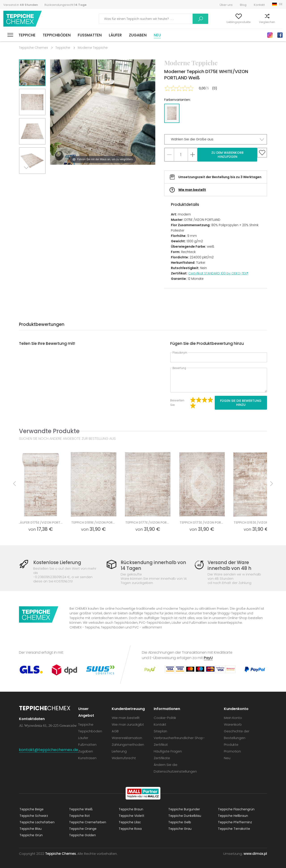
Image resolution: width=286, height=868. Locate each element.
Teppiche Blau (30, 828)
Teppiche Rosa (130, 828)
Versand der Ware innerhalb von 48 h (228, 565)
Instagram (270, 35)
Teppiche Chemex (23, 19)
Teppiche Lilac (129, 822)
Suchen (169, 19)
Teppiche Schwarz (33, 815)
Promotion (232, 751)
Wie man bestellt (192, 190)
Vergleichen (251, 22)
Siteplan (161, 731)
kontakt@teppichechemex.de (49, 749)
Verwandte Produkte (49, 431)
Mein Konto (195, 22)
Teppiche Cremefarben (87, 822)
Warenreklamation (127, 738)
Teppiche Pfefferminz (234, 822)
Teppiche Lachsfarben (37, 822)
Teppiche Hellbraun (232, 815)
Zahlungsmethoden (128, 744)
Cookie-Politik (165, 717)
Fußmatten (90, 35)
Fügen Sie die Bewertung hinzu (241, 403)
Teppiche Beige (31, 809)
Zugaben (138, 35)
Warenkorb (275, 22)
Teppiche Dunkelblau (184, 815)
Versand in (21, 5)
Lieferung (120, 751)
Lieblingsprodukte (223, 22)
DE (281, 4)
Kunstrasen (88, 758)
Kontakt (259, 5)
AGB (116, 731)
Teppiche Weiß (80, 809)
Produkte (231, 744)
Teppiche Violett (131, 815)
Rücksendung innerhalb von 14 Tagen (153, 565)
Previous (37, 179)
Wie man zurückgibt (128, 724)
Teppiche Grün (31, 835)
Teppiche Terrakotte (233, 828)
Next (27, 179)
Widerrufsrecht (124, 758)
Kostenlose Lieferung (58, 563)
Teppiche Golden (82, 835)
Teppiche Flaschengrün (236, 809)
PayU (208, 658)
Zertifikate (162, 758)
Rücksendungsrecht (65, 5)
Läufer (115, 35)
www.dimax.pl (255, 853)
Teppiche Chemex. (61, 853)
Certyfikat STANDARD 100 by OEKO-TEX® (218, 273)
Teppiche (27, 35)
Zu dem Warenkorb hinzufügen (227, 155)
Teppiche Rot (79, 815)
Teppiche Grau (179, 828)
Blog (243, 5)
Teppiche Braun (130, 809)
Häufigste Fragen (168, 751)
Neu (157, 35)
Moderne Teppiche (93, 48)
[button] (216, 139)
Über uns (226, 5)
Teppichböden (57, 35)
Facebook (280, 35)
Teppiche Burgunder (184, 809)
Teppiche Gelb (179, 822)
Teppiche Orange (82, 828)
